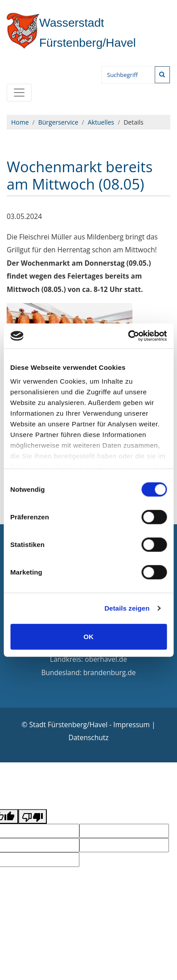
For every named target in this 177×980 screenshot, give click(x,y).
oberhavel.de (106, 659)
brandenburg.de (110, 672)
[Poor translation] (33, 816)
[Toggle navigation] (19, 93)
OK (88, 636)
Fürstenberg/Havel (72, 33)
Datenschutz (88, 737)
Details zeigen (127, 608)
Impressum (132, 725)
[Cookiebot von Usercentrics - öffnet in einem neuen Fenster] (128, 336)
